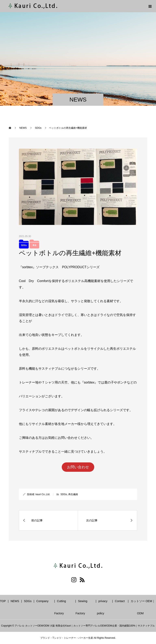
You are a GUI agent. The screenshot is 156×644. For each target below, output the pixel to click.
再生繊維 (73, 494)
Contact (120, 601)
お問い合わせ (78, 467)
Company (42, 601)
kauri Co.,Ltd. (43, 494)
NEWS (15, 601)
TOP (3, 601)
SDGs (64, 494)
